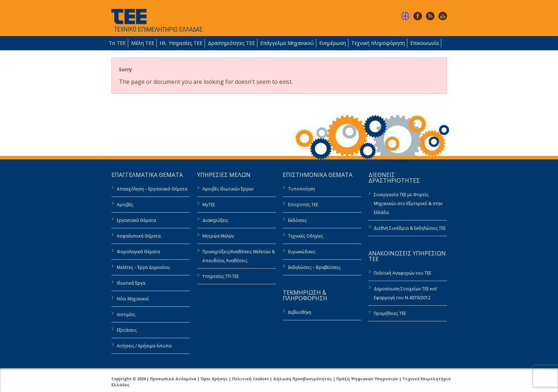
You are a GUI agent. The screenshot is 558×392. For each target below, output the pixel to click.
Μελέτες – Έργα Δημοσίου (143, 267)
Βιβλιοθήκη (300, 312)
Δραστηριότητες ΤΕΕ (231, 43)
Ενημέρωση (333, 43)
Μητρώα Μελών (218, 236)
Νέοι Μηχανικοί (133, 299)
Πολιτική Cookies (250, 379)
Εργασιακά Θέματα (136, 220)
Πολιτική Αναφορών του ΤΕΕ (403, 273)
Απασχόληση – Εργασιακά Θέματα (152, 189)
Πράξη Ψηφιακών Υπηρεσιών (367, 379)
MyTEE (209, 205)
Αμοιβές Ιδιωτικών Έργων (228, 189)
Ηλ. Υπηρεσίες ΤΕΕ (181, 43)
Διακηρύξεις (215, 220)
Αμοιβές (125, 205)
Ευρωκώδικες (302, 252)
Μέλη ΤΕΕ (143, 43)
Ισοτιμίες (126, 314)
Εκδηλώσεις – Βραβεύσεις (314, 267)
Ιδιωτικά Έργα (131, 283)
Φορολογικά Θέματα (138, 252)
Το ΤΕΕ (117, 43)
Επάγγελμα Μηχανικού (287, 43)
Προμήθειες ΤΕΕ (390, 313)
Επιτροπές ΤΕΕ (303, 205)
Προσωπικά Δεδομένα (173, 379)
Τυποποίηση (301, 189)
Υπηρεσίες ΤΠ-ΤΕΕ (221, 276)
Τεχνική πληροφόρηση (378, 43)
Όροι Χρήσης (214, 379)
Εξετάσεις (127, 330)
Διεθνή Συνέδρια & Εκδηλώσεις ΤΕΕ (410, 228)
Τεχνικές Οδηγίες (306, 236)
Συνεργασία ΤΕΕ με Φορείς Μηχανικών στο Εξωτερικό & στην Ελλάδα (408, 203)
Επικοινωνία (424, 43)
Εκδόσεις (297, 220)
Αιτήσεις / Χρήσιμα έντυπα (144, 346)
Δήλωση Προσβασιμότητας (303, 379)
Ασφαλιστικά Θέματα (139, 236)
